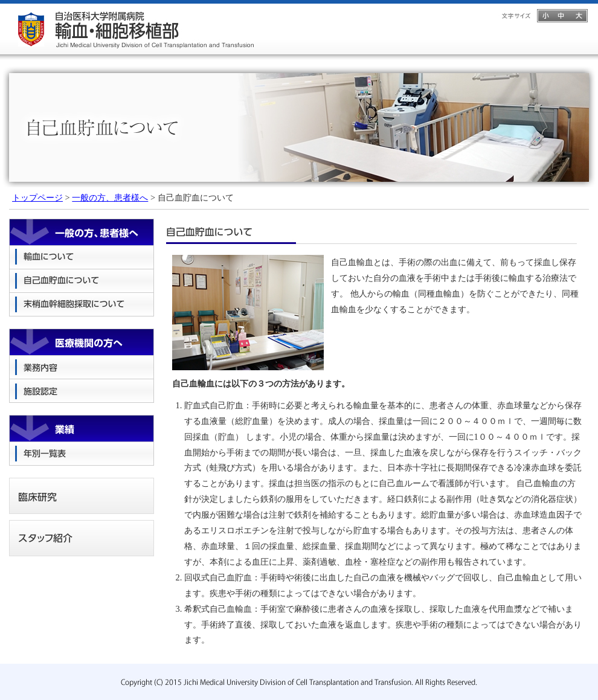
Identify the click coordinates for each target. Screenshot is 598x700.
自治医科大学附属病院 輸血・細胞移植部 (136, 27)
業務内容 (82, 368)
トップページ (37, 197)
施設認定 (82, 391)
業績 (82, 429)
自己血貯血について (82, 281)
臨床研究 (82, 496)
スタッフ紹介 (82, 538)
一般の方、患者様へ (110, 197)
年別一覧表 (82, 454)
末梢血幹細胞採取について (82, 305)
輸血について (82, 258)
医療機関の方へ (82, 342)
